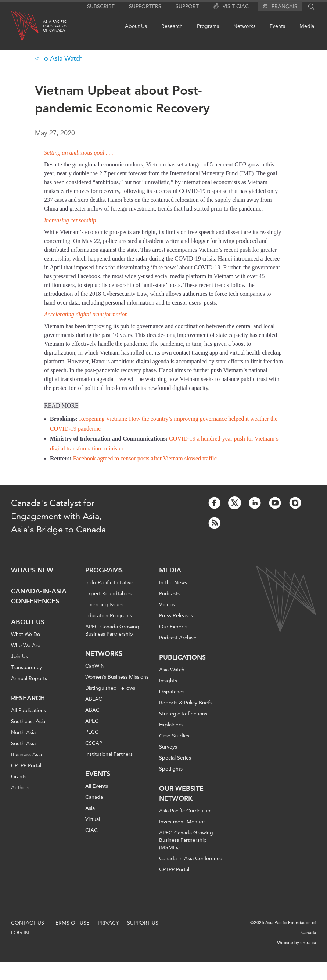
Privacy (108, 923)
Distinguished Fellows (110, 688)
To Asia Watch (62, 58)
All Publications (28, 710)
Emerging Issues (104, 605)
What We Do (26, 634)
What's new (32, 570)
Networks (244, 26)
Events (277, 26)
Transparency (26, 667)
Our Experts (173, 627)
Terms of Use (71, 923)
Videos (167, 605)
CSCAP (94, 743)
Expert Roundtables (108, 594)
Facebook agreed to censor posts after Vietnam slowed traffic (145, 458)
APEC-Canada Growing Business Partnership (112, 630)
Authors (20, 788)
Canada (94, 797)
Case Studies (174, 736)
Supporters (145, 6)
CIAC (91, 830)
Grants (19, 777)
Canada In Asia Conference (191, 859)
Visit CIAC (231, 7)
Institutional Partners (109, 754)
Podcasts (169, 594)
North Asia (23, 733)
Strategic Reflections (183, 714)
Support (187, 6)
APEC (92, 721)
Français (284, 7)
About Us (136, 26)
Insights (168, 681)
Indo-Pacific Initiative (109, 583)
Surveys (168, 747)
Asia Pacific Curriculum (185, 811)
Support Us (143, 923)
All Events (97, 786)
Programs (208, 26)
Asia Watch (172, 670)
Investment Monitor (182, 822)
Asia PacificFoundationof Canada (55, 26)
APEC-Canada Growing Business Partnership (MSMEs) (186, 840)
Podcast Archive (178, 638)
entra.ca (308, 943)
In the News (173, 583)
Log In (20, 933)
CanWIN (95, 666)
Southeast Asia (28, 721)
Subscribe (101, 6)
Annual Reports (29, 679)
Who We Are (26, 645)
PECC (92, 732)
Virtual (93, 819)
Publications (182, 657)
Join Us (19, 656)
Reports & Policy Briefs (185, 703)
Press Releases (176, 616)
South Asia (23, 744)
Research (172, 26)
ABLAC (94, 699)
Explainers (171, 725)
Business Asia (26, 755)
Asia (90, 808)
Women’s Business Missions (117, 677)
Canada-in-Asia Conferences (39, 596)
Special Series (175, 758)
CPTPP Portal (26, 766)
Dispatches (172, 692)
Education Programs (109, 616)
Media (307, 26)
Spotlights (171, 769)
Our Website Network (181, 794)
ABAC (92, 710)
